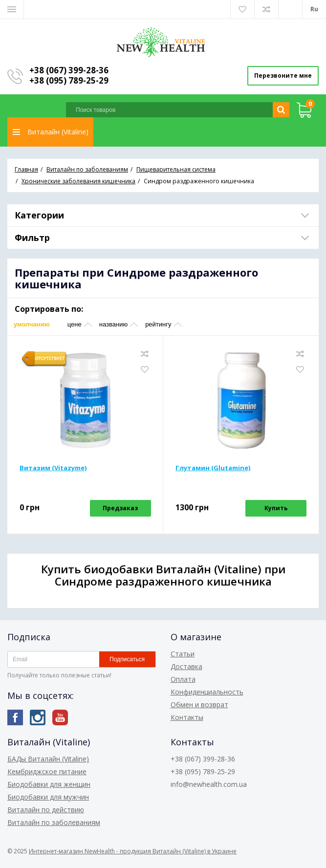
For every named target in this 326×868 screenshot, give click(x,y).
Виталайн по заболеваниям (54, 822)
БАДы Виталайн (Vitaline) (48, 759)
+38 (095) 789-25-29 (69, 80)
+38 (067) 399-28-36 (69, 70)
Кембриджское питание (47, 771)
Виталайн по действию (46, 810)
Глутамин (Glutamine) (213, 468)
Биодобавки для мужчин (48, 797)
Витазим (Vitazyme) (53, 468)
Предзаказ (120, 508)
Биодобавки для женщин (49, 784)
